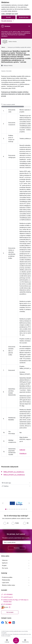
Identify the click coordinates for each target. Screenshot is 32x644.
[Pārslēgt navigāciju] (16, 640)
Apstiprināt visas (24, 17)
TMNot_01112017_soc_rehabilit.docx (14, 472)
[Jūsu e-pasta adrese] (17, 542)
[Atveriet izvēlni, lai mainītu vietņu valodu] (7, 641)
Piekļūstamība (6, 580)
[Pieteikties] (17, 548)
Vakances (5, 560)
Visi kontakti (10, 612)
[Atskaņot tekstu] (8, 65)
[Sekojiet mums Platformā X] (6, 623)
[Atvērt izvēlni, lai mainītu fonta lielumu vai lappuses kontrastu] (25, 641)
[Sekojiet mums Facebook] (3, 623)
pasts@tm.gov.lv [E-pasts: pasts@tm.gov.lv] (8, 597)
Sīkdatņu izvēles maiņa (8, 585)
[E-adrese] (5, 607)
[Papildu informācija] (10, 607)
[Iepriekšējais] (3, 503)
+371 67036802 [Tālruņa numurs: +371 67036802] (8, 594)
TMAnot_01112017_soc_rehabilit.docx (14, 475)
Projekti (4, 565)
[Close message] (29, 26)
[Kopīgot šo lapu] (16, 486)
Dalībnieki (22, 450)
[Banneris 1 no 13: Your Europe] (16, 503)
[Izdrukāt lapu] (16, 483)
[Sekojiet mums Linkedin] (14, 623)
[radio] (6, 523)
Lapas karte (5, 583)
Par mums (5, 568)
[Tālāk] (29, 503)
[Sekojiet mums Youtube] (10, 622)
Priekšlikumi (23, 453)
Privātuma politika (7, 577)
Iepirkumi (5, 563)
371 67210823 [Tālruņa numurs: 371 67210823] (7, 604)
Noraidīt (8, 17)
